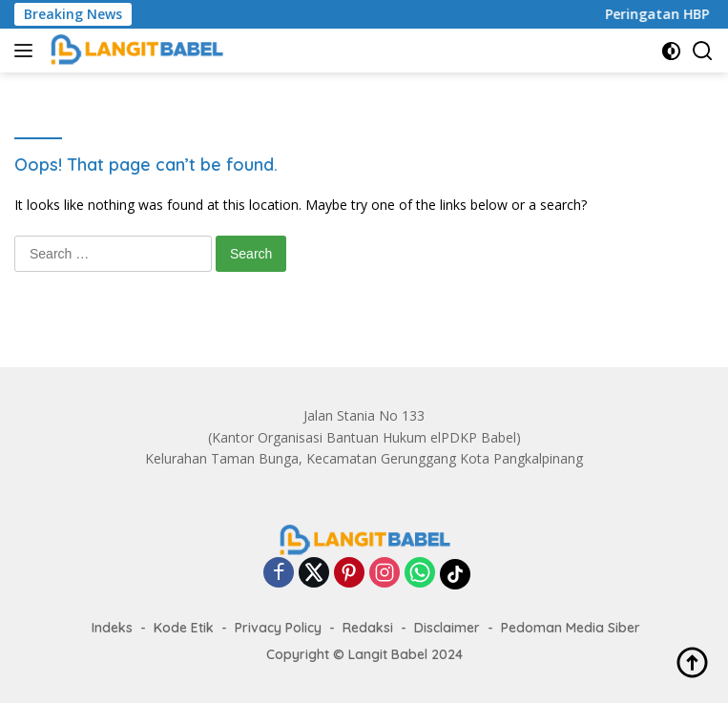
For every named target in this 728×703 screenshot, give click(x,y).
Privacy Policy (278, 628)
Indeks (112, 628)
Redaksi (368, 628)
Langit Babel (388, 654)
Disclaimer (447, 628)
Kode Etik (184, 628)
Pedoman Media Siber (571, 628)
